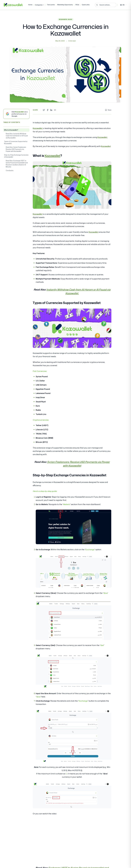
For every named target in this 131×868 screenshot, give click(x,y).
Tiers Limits (51, 5)
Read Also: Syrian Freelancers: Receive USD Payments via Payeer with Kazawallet (16, 149)
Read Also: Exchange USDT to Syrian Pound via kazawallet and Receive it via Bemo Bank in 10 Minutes (17, 164)
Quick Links (86, 5)
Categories (40, 5)
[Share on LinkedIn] (51, 110)
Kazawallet (38, 128)
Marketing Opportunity (65, 5)
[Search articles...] (106, 5)
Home (30, 5)
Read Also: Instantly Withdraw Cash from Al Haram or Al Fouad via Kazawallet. (17, 136)
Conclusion (10, 170)
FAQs (77, 5)
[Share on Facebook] (48, 110)
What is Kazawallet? (11, 130)
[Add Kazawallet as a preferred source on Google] (16, 114)
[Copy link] (55, 110)
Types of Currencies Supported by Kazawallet (16, 142)
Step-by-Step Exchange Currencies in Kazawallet (16, 156)
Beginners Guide (66, 19)
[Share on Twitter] (44, 110)
